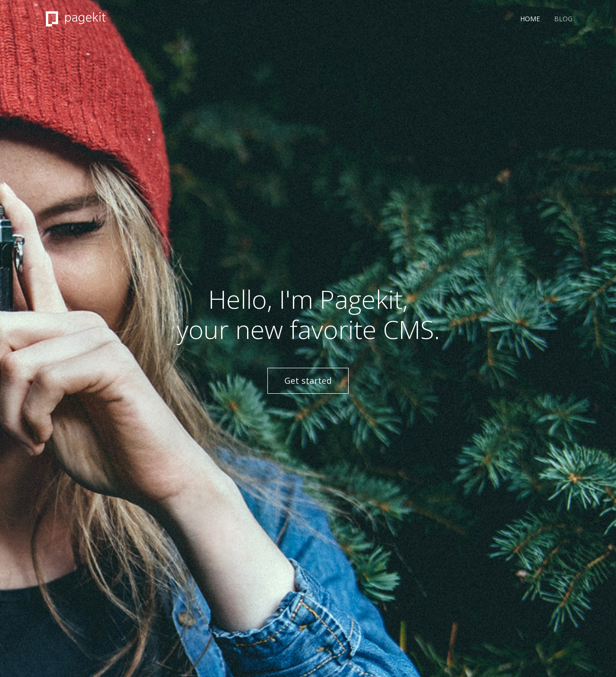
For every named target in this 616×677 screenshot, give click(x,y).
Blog (563, 19)
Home (530, 19)
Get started (308, 381)
